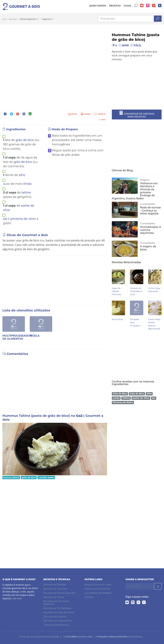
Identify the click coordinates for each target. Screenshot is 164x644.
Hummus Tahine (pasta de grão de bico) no (39, 416)
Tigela (35, 336)
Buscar (136, 6)
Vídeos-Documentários (98, 589)
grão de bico (25, 140)
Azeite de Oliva (141, 398)
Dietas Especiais (29, 19)
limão (27, 184)
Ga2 (4, 19)
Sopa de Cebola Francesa (116, 291)
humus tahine (11, 478)
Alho (149, 394)
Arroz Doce (117, 319)
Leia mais (17, 598)
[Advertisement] (139, 86)
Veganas (48, 19)
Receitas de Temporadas (57, 608)
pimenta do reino (23, 219)
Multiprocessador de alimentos (17, 337)
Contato (89, 597)
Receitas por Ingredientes (58, 621)
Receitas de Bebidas (55, 585)
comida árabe (46, 478)
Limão (116, 398)
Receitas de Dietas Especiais (59, 593)
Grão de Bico (120, 394)
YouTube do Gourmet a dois (142, 6)
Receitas (115, 6)
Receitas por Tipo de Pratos (59, 612)
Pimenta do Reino (123, 402)
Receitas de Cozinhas (55, 589)
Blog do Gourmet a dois (98, 585)
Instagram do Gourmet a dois (148, 6)
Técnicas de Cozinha (55, 617)
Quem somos (98, 6)
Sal (154, 398)
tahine (26, 193)
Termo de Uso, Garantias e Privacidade (39, 637)
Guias (127, 6)
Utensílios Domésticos (56, 625)
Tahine (126, 398)
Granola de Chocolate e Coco (136, 291)
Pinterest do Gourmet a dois (154, 6)
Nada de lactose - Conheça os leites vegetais (151, 211)
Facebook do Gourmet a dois (160, 6)
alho (22, 175)
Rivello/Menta (135, 637)
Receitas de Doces (54, 597)
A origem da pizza (148, 248)
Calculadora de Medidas (98, 593)
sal (5, 219)
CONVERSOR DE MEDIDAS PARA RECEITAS (137, 114)
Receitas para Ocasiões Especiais (56, 603)
